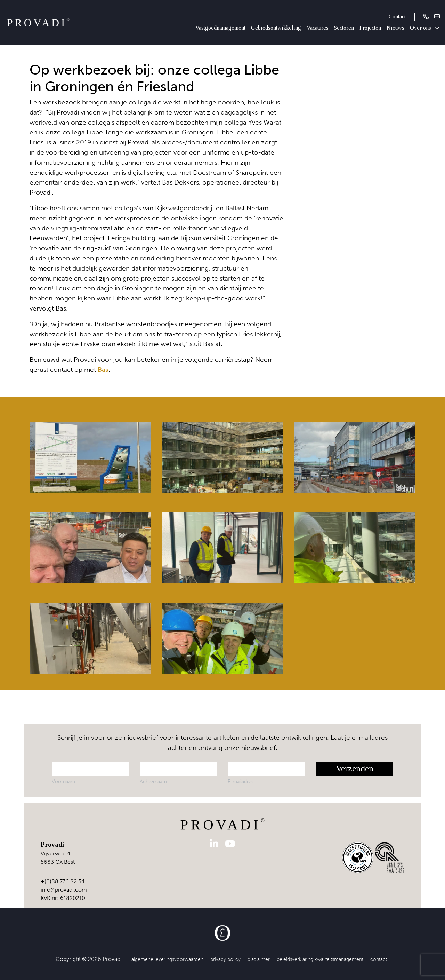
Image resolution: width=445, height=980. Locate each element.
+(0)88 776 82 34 (63, 881)
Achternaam (153, 781)
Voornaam (63, 781)
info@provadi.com (64, 890)
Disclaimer (259, 959)
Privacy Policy (225, 959)
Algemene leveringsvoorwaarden (167, 959)
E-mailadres (241, 781)
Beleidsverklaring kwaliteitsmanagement (320, 959)
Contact (397, 17)
